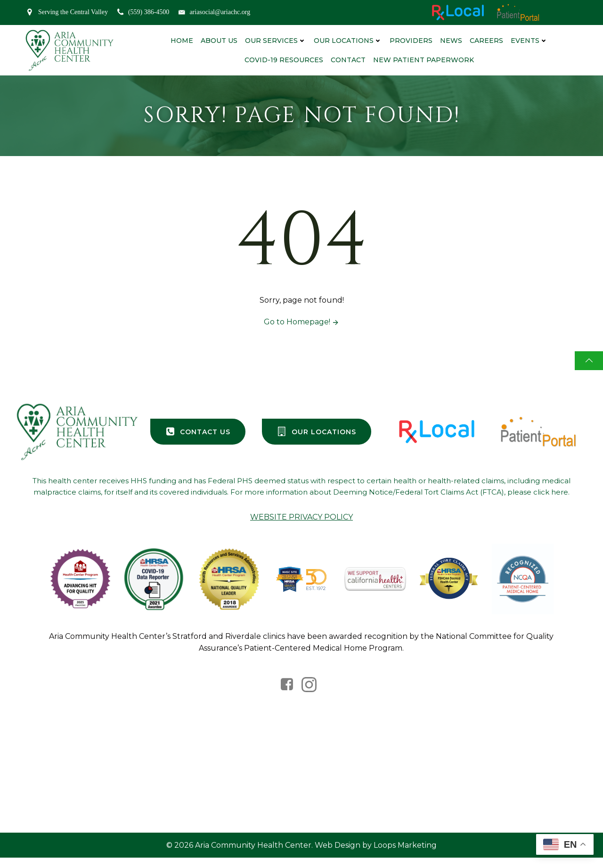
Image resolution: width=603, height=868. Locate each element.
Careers (486, 40)
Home (181, 40)
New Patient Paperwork (423, 59)
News (451, 40)
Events (529, 40)
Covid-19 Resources (283, 59)
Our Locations (347, 40)
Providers (411, 40)
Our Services (275, 40)
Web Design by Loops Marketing (376, 855)
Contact (348, 59)
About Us (219, 40)
